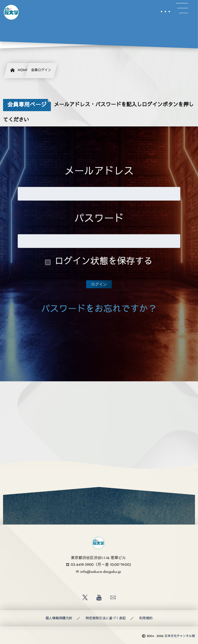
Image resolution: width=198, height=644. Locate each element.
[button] (182, 8)
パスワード (99, 220)
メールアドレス (99, 172)
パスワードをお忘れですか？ (99, 310)
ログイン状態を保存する (104, 262)
